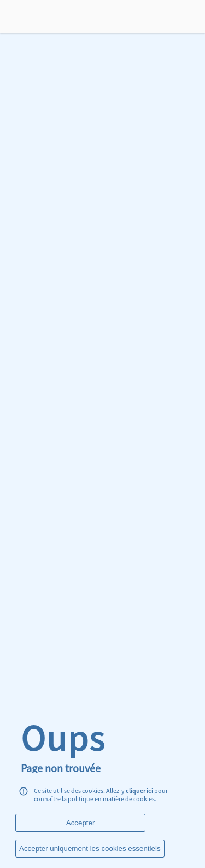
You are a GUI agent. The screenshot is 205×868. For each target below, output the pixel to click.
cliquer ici (139, 791)
